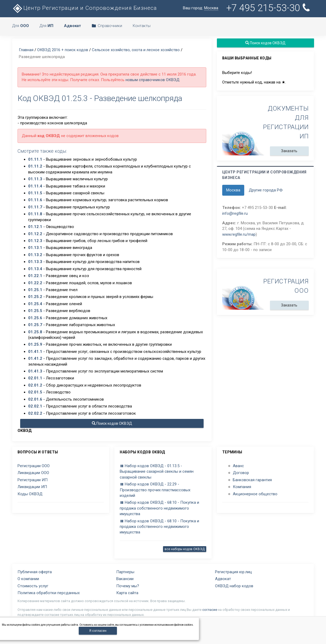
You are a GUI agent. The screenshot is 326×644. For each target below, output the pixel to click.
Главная (26, 50)
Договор (241, 473)
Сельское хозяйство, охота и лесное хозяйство (136, 50)
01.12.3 (35, 241)
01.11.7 (35, 207)
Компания (242, 487)
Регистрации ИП (33, 480)
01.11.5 (35, 193)
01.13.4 (35, 269)
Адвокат (223, 579)
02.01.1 (35, 378)
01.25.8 (35, 332)
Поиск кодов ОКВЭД (112, 423)
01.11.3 (35, 179)
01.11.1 (35, 159)
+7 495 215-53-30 (269, 8)
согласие (210, 610)
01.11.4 (35, 186)
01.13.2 (35, 255)
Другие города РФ (266, 190)
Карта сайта (127, 593)
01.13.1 (35, 248)
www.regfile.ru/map (239, 234)
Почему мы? (128, 586)
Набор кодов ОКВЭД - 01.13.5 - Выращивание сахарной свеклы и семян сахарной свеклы (157, 472)
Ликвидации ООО (33, 473)
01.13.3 (35, 262)
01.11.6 (35, 200)
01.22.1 (35, 276)
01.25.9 (35, 344)
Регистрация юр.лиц (233, 572)
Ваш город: (201, 8)
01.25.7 (35, 325)
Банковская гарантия (252, 480)
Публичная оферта (35, 572)
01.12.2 (35, 234)
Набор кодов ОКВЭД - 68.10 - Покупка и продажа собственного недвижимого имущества (159, 508)
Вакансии (125, 579)
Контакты (142, 26)
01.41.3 (35, 371)
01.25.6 (35, 318)
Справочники (107, 26)
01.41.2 (35, 358)
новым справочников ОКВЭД (153, 80)
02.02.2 (35, 413)
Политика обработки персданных (49, 593)
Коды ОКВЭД (30, 494)
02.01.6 (35, 399)
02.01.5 (35, 392)
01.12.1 (35, 227)
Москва (233, 190)
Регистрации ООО (34, 466)
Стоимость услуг (33, 586)
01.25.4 (35, 304)
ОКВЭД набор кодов (234, 586)
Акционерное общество (255, 494)
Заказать (289, 151)
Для (21, 26)
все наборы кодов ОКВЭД (185, 549)
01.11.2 (35, 166)
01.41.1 (35, 352)
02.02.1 (35, 406)
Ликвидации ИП (32, 487)
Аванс (238, 466)
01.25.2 (35, 297)
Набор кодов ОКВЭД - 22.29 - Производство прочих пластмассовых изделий (155, 490)
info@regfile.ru (235, 213)
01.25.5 (35, 311)
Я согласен (98, 631)
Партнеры (125, 572)
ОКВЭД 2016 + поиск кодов (63, 50)
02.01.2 (35, 385)
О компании (28, 579)
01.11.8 (35, 214)
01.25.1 (35, 290)
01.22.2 (35, 283)
